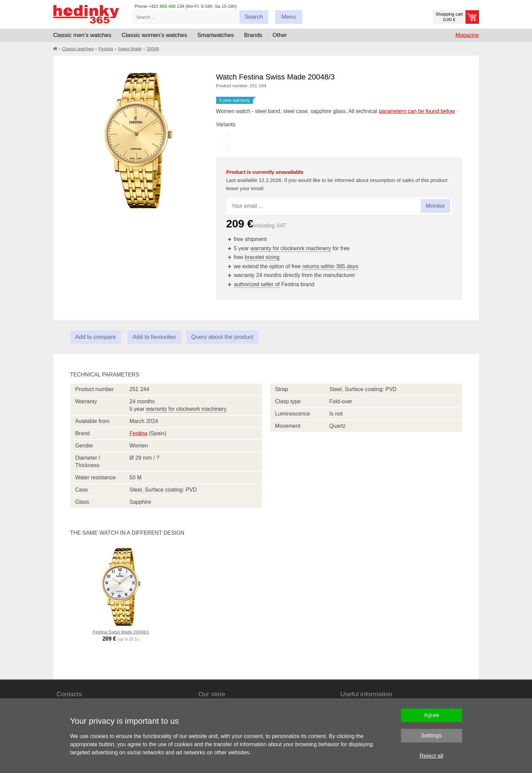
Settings (431, 735)
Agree (431, 715)
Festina (106, 49)
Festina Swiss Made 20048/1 (121, 632)
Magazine (467, 35)
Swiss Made (130, 49)
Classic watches (78, 49)
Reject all (432, 756)
